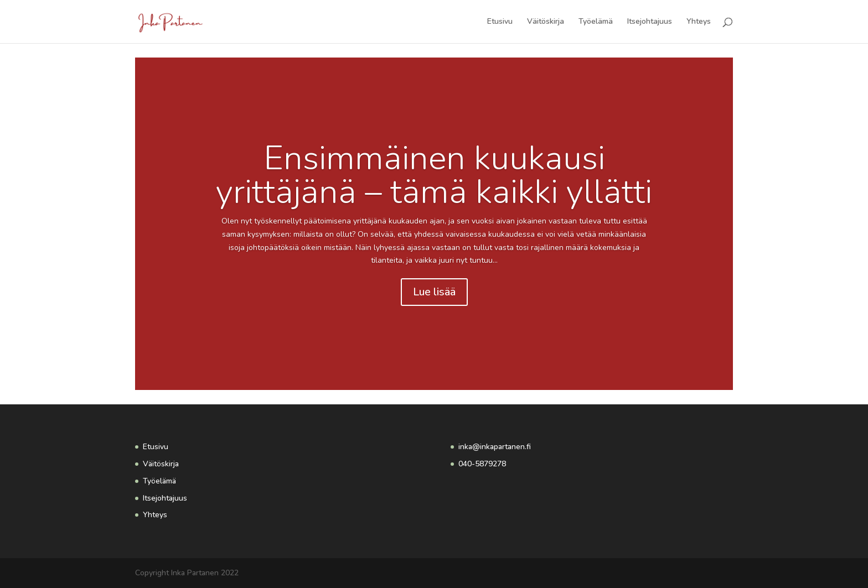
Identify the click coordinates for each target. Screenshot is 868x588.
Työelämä (596, 22)
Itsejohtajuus (650, 22)
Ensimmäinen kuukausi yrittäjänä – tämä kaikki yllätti (434, 175)
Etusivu (500, 22)
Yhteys (699, 22)
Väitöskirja (546, 22)
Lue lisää (434, 292)
